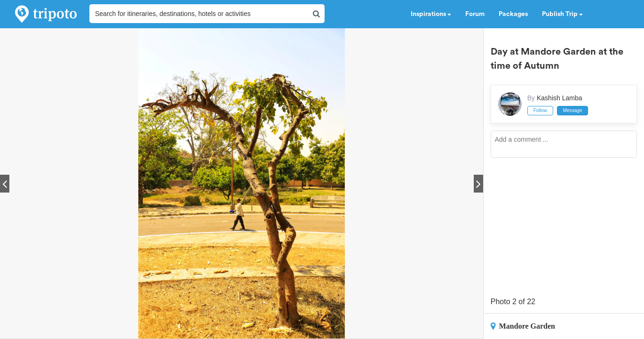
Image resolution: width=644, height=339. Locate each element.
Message (573, 110)
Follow (540, 110)
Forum (475, 14)
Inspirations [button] (431, 14)
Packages (513, 14)
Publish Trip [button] (562, 14)
